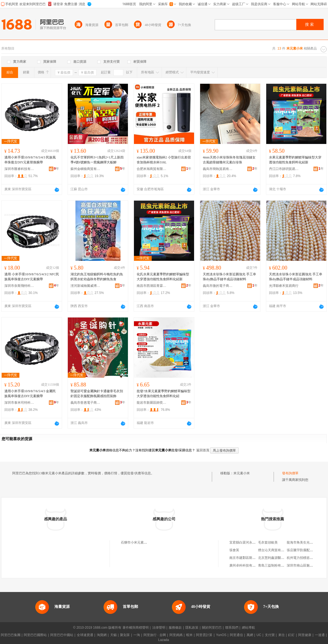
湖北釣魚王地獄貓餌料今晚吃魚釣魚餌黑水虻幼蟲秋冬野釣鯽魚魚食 (97, 277)
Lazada (164, 640)
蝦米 (189, 635)
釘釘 (291, 635)
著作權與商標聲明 (136, 628)
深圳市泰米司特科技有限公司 (19, 403)
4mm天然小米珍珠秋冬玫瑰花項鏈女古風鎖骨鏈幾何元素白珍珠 (229, 160)
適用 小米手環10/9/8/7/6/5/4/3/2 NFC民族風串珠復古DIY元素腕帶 (32, 277)
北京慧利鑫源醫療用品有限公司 (281, 558)
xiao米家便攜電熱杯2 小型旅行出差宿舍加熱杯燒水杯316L (164, 160)
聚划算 (125, 635)
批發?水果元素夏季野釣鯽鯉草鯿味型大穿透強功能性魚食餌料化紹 (164, 394)
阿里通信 (236, 635)
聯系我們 (232, 628)
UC (259, 635)
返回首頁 (203, 450)
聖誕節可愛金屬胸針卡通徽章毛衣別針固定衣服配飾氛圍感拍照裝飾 (97, 394)
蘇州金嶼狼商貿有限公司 (86, 169)
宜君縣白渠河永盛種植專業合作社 (254, 542)
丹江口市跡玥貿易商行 (284, 169)
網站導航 (248, 628)
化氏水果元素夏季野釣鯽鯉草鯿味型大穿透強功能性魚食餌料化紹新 (163, 277)
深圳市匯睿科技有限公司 (19, 169)
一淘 (137, 635)
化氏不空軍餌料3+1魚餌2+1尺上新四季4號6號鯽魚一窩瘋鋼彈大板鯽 (97, 160)
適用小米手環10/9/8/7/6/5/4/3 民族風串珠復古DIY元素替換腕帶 (30, 160)
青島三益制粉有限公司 (274, 565)
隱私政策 (192, 628)
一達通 (320, 635)
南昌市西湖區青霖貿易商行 (152, 286)
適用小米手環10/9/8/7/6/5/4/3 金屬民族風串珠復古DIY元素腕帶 (30, 394)
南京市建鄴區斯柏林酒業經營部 (252, 558)
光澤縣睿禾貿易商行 (284, 286)
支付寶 (270, 635)
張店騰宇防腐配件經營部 (305, 550)
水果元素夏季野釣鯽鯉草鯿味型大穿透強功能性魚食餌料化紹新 (295, 160)
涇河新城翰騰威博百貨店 (86, 286)
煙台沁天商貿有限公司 (274, 550)
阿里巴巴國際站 (35, 635)
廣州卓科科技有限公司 (246, 565)
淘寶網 (102, 635)
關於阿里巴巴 (212, 628)
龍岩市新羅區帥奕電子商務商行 (152, 403)
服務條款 (175, 628)
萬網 (250, 635)
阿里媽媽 (176, 635)
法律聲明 (159, 628)
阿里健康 (305, 635)
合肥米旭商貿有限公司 (152, 169)
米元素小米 (242, 473)
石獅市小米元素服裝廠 (137, 542)
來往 (282, 635)
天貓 (113, 635)
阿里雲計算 (204, 635)
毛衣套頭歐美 (268, 542)
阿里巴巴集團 (11, 635)
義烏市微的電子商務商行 (218, 286)
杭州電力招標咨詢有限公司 (306, 558)
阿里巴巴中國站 (62, 635)
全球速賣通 (85, 635)
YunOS (221, 635)
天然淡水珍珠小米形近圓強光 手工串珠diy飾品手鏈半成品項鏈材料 (229, 277)
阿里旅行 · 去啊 (155, 635)
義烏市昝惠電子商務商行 (86, 403)
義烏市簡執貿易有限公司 (218, 169)
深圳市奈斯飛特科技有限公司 (19, 286)
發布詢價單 (290, 473)
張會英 (234, 550)
